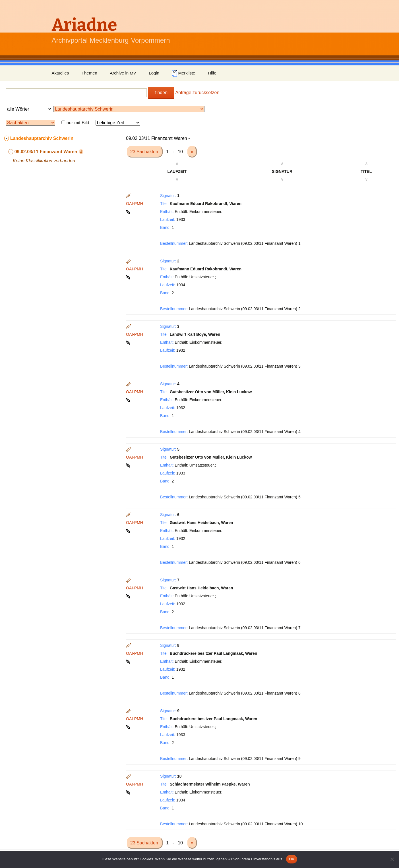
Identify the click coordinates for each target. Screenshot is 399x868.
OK (292, 859)
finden (161, 93)
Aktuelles (60, 73)
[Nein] (392, 859)
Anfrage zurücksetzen (198, 93)
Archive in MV (123, 73)
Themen (89, 73)
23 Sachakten (145, 152)
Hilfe (212, 73)
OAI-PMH (135, 204)
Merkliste (183, 73)
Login (154, 73)
